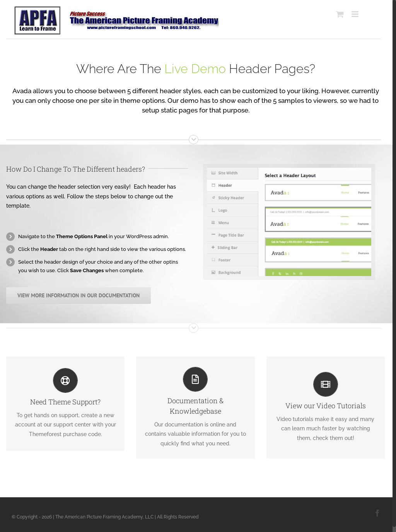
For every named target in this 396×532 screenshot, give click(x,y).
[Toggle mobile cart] (340, 14)
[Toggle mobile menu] (356, 14)
